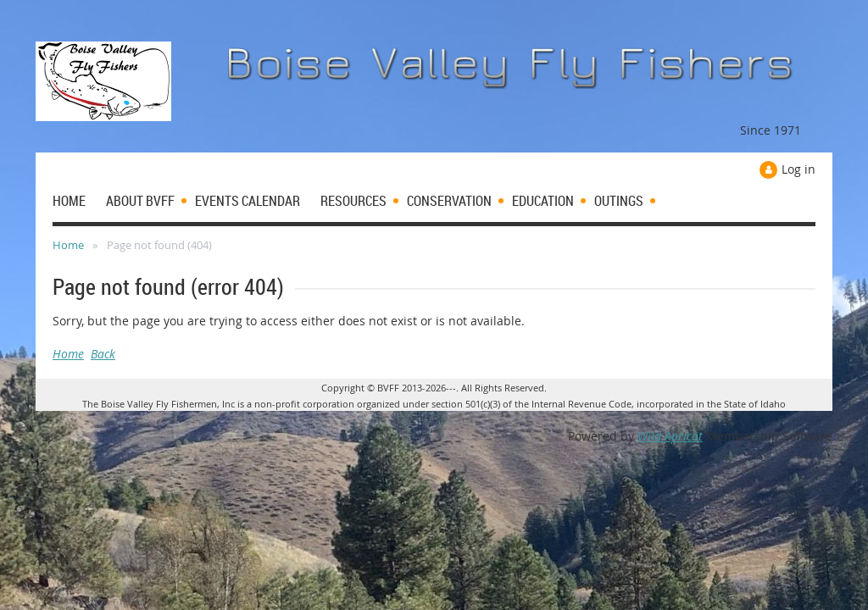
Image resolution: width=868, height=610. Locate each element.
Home (68, 245)
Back (103, 354)
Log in (798, 169)
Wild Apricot (670, 436)
